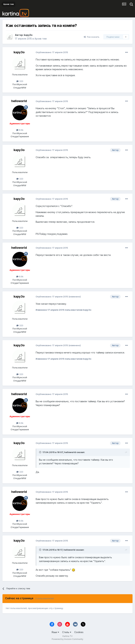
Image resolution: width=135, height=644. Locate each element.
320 (20, 81)
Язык (55, 632)
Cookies (79, 632)
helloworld (19, 101)
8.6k (20, 130)
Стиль (67, 632)
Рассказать (92, 37)
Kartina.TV (67, 636)
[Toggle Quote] (40, 452)
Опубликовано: (52, 52)
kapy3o (28, 35)
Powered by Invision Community (67, 639)
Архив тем (41, 39)
